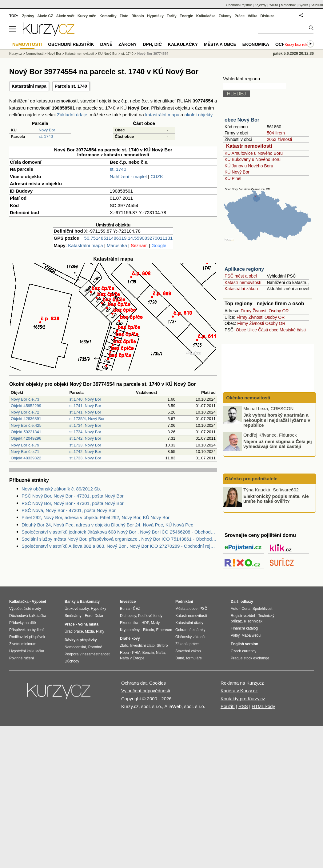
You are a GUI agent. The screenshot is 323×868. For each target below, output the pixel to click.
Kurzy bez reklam (299, 45)
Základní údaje (72, 115)
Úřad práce (74, 631)
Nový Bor (47, 130)
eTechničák (253, 621)
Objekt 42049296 (26, 438)
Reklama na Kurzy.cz (242, 683)
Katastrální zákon (241, 289)
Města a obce (220, 44)
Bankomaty (90, 602)
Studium (317, 5)
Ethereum (164, 630)
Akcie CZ (45, 16)
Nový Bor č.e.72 (25, 412)
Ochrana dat (134, 683)
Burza (125, 609)
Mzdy (156, 623)
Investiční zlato (142, 646)
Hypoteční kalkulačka (27, 651)
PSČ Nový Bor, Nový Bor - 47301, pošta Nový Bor (73, 496)
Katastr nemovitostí (249, 146)
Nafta (160, 653)
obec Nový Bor (242, 120)
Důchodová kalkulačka (28, 616)
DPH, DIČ (152, 44)
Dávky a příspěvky (81, 640)
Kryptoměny (130, 630)
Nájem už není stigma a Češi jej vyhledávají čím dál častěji (278, 444)
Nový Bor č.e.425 (26, 425)
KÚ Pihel (233, 178)
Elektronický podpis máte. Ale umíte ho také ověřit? (276, 498)
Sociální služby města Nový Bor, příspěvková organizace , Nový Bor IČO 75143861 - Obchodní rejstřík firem (119, 539)
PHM (136, 653)
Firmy (246, 311)
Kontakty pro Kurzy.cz (243, 699)
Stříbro (162, 646)
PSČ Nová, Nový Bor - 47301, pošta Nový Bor (69, 510)
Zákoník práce (187, 644)
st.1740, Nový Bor (85, 399)
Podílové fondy (150, 616)
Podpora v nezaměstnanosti (88, 654)
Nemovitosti (35, 54)
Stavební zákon (188, 651)
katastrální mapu (162, 115)
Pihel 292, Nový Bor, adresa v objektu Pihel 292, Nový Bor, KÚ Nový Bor (96, 517)
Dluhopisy (128, 616)
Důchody (72, 661)
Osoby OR (279, 311)
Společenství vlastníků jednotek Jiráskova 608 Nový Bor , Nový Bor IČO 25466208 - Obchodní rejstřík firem (119, 532)
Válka (252, 16)
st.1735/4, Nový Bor (87, 419)
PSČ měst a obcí (241, 276)
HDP (145, 623)
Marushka (117, 245)
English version (244, 644)
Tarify (172, 16)
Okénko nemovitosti (248, 398)
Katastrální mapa (29, 86)
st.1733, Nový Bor (85, 445)
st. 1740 (46, 136)
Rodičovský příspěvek (27, 637)
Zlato (124, 16)
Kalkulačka (206, 16)
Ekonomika (256, 44)
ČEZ (137, 609)
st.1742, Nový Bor (85, 438)
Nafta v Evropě (132, 658)
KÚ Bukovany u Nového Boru (253, 159)
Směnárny (73, 616)
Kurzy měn (87, 16)
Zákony (225, 16)
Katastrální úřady (189, 623)
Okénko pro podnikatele (251, 479)
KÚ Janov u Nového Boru (249, 166)
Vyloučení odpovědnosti (146, 691)
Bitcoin (138, 16)
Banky (70, 602)
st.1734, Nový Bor (85, 425)
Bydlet (303, 5)
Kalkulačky (183, 44)
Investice (128, 602)
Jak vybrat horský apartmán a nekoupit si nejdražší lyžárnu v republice (277, 420)
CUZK (157, 176)
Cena (246, 609)
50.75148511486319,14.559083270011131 (129, 238)
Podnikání (184, 602)
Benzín (148, 653)
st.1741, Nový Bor (85, 406)
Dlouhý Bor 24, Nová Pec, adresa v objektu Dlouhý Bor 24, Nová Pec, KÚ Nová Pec (107, 525)
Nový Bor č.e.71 (25, 452)
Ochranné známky (190, 630)
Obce (241, 330)
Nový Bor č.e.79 (25, 445)
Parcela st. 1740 (71, 86)
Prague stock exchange (250, 658)
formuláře (194, 658)
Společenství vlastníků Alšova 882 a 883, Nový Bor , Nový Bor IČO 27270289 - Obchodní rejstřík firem (119, 546)
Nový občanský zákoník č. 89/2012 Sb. (61, 489)
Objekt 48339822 (26, 458)
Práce (240, 16)
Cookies (158, 683)
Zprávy (28, 16)
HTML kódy (263, 706)
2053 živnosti (279, 139)
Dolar (99, 616)
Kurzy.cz (16, 54)
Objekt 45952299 (26, 406)
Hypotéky (155, 16)
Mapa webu (251, 635)
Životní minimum (23, 644)
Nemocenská (75, 647)
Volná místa (88, 624)
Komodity (108, 16)
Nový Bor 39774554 (153, 54)
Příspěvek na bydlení (26, 630)
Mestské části (293, 330)
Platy (100, 631)
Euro (88, 616)
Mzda (89, 631)
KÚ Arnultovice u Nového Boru (254, 153)
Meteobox (288, 5)
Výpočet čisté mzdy (25, 609)
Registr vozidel (243, 616)
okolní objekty (199, 115)
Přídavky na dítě (23, 623)
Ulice (252, 330)
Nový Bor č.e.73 (25, 399)
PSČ (203, 609)
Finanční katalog (244, 628)
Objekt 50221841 (26, 432)
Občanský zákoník (190, 637)
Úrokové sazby (77, 609)
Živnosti (260, 311)
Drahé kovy (130, 638)
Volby (235, 635)
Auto (235, 609)
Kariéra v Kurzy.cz (239, 691)
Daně (106, 44)
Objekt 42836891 (26, 419)
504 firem (276, 133)
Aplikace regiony (244, 269)
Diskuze (267, 16)
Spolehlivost (263, 609)
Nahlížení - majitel (128, 176)
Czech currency (243, 651)
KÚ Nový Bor (237, 172)
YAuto (274, 5)
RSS (243, 706)
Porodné (95, 647)
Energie (186, 16)
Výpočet (39, 602)
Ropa (124, 653)
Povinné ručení (22, 658)
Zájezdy (260, 5)
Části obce (268, 330)
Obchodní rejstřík (239, 5)
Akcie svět (65, 16)
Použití (228, 706)
